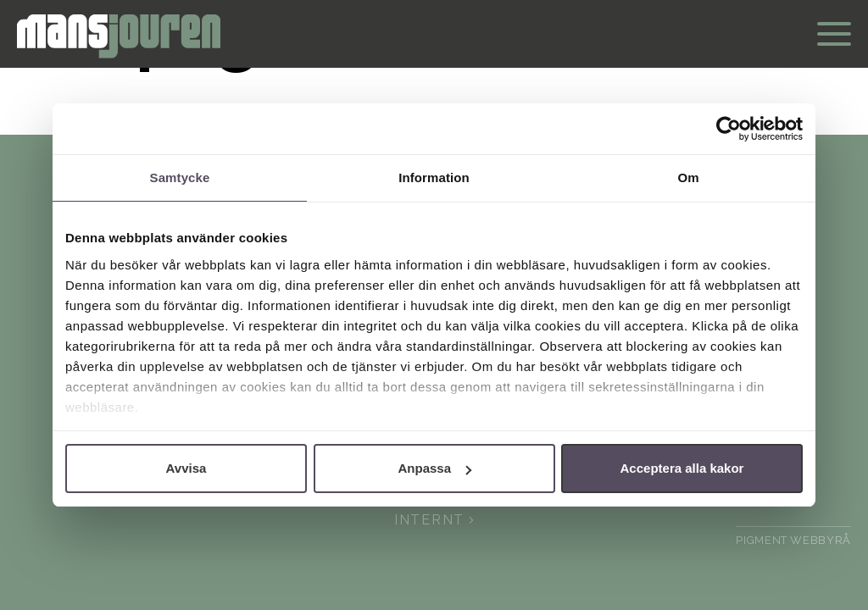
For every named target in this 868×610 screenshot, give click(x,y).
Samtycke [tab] (180, 177)
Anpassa (434, 468)
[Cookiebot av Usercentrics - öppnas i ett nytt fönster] (729, 129)
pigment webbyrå (793, 540)
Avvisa (186, 468)
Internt (434, 520)
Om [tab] (688, 177)
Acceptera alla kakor (682, 468)
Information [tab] (434, 177)
